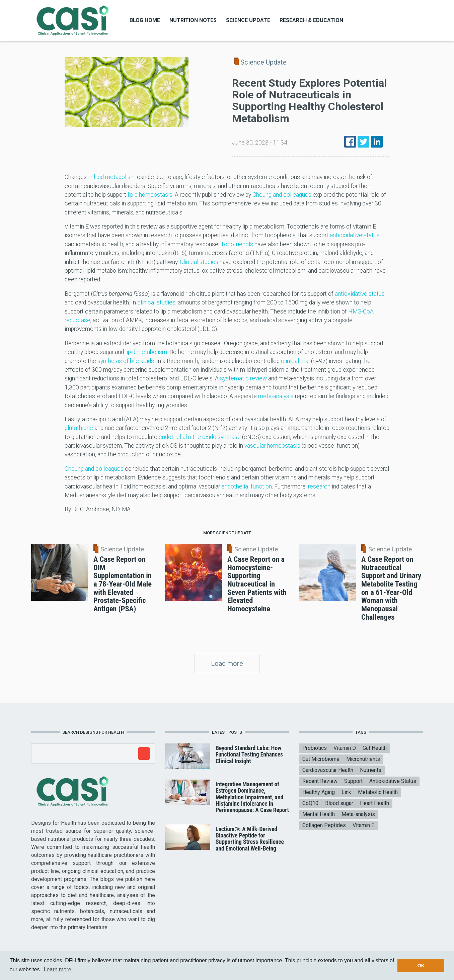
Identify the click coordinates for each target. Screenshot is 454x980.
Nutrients (371, 770)
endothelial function (247, 486)
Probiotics (315, 748)
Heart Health (374, 803)
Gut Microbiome (321, 759)
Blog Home (145, 20)
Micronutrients (363, 759)
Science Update (248, 20)
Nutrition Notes (193, 20)
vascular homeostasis (272, 446)
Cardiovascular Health (328, 770)
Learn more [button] (58, 969)
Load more (227, 663)
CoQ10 (310, 803)
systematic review (243, 378)
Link (346, 792)
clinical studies (156, 302)
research (319, 486)
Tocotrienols (237, 244)
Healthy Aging (319, 792)
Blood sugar (339, 803)
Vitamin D (345, 748)
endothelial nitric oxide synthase (200, 437)
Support (353, 781)
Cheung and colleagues (282, 195)
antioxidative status (355, 235)
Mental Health (319, 814)
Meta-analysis (358, 814)
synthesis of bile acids (126, 361)
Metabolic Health (378, 792)
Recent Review (320, 781)
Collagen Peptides (324, 825)
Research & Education (311, 20)
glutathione (79, 428)
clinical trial (295, 361)
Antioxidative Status (393, 781)
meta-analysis (276, 396)
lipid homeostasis (150, 195)
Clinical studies (199, 262)
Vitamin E (363, 825)
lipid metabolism (115, 177)
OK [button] (421, 966)
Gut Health (375, 748)
